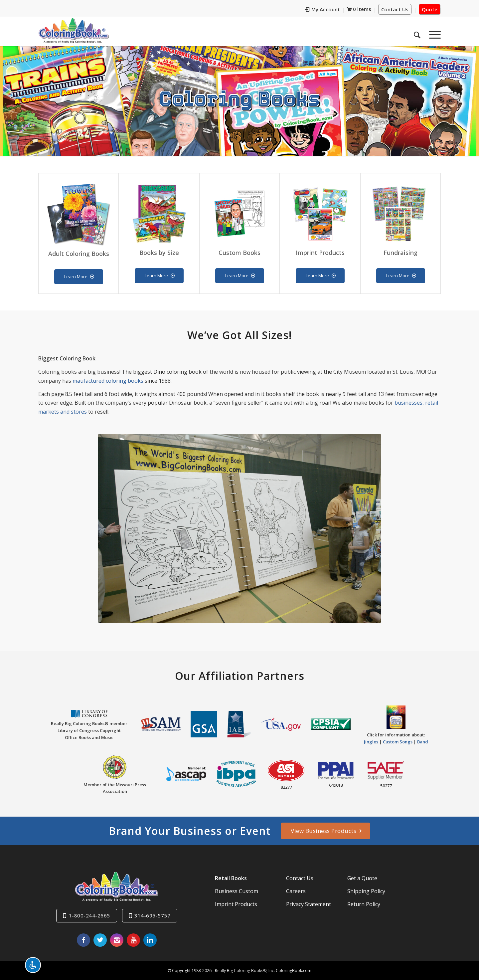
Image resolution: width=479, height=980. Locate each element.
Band (423, 742)
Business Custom (237, 891)
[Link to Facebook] (83, 940)
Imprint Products (236, 904)
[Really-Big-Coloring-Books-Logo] (74, 30)
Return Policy (364, 904)
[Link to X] (100, 940)
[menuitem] (322, 10)
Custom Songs (398, 742)
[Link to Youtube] (133, 940)
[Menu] (433, 33)
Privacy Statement (309, 904)
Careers (296, 891)
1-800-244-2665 (89, 915)
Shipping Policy (366, 891)
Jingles (371, 742)
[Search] (417, 33)
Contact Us (395, 9)
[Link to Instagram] (117, 940)
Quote (430, 9)
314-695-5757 (152, 915)
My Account (322, 9)
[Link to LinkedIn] (150, 940)
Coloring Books (240, 98)
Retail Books (231, 878)
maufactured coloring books (108, 381)
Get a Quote (362, 878)
